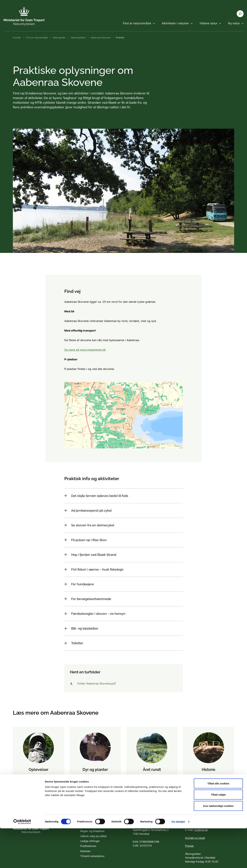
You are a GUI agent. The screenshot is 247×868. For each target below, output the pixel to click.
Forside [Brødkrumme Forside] (17, 38)
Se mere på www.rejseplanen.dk (85, 350)
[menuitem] (139, 26)
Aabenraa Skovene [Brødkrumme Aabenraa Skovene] (101, 38)
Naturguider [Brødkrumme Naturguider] (59, 38)
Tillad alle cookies (218, 823)
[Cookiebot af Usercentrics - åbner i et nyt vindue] (22, 861)
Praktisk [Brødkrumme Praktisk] (120, 38)
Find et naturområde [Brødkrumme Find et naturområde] (37, 38)
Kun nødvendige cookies (218, 845)
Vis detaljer (178, 861)
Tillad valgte (218, 834)
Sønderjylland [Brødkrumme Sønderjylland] (78, 38)
